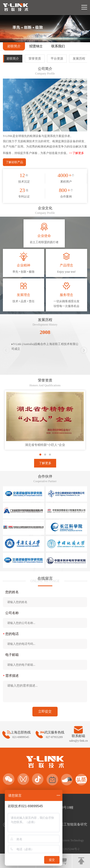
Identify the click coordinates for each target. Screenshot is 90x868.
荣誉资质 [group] (35, 58)
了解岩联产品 (14, 162)
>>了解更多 (77, 153)
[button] (84, 350)
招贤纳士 (36, 46)
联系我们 (58, 46)
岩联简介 (14, 46)
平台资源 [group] (57, 58)
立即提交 (45, 711)
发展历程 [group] (79, 58)
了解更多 (45, 463)
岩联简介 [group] (13, 58)
